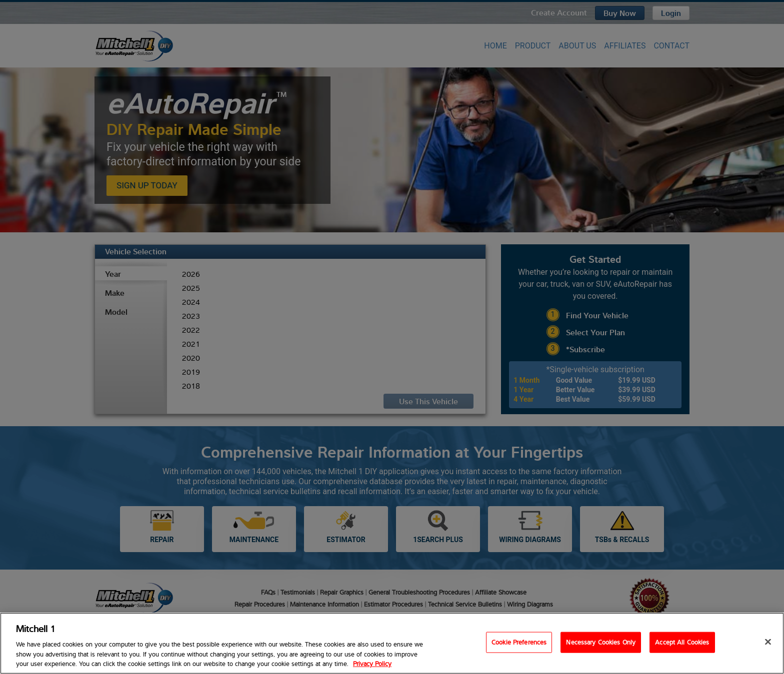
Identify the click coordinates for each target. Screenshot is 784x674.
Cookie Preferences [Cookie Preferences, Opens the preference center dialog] (519, 642)
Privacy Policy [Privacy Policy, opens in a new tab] (372, 664)
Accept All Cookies (682, 642)
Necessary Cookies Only (601, 642)
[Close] (768, 642)
